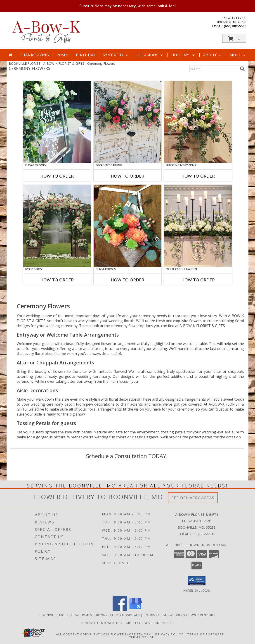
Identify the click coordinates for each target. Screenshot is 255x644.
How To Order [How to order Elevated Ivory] (57, 176)
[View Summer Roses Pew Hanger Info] (127, 226)
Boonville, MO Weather (102, 623)
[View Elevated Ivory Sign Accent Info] (57, 122)
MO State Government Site (150, 623)
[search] (242, 69)
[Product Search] (214, 69)
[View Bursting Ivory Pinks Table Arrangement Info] (198, 122)
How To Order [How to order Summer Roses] (127, 280)
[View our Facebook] (120, 609)
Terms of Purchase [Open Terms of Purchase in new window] (206, 634)
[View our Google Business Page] (135, 609)
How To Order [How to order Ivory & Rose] (57, 280)
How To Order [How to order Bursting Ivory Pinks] (198, 176)
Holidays (184, 55)
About (213, 55)
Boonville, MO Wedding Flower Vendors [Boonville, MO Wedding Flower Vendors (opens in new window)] (180, 615)
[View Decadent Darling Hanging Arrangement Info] (127, 122)
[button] (234, 38)
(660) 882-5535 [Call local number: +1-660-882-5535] (235, 26)
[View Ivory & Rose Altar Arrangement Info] (57, 226)
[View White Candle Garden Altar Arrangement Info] (198, 226)
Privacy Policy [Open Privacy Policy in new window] (169, 634)
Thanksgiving (34, 55)
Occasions (150, 55)
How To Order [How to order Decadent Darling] (127, 176)
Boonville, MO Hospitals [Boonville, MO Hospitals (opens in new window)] (118, 615)
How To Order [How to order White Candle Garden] (198, 280)
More (238, 55)
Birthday (86, 55)
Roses (63, 55)
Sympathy (116, 55)
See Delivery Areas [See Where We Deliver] (193, 498)
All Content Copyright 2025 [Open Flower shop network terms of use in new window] (83, 634)
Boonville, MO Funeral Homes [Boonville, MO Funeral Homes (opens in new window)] (66, 615)
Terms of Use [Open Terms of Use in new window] (142, 637)
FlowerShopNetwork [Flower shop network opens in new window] (131, 634)
